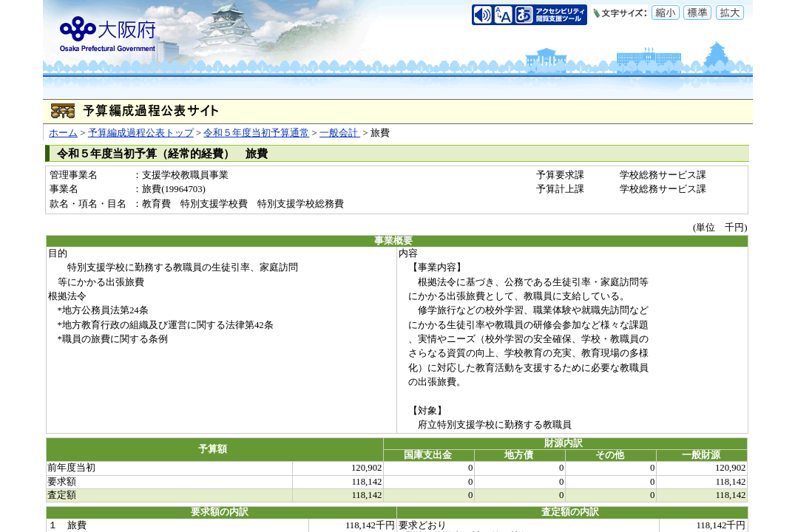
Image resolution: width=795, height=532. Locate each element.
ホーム (63, 133)
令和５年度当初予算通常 (256, 133)
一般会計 (340, 133)
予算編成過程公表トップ (141, 133)
